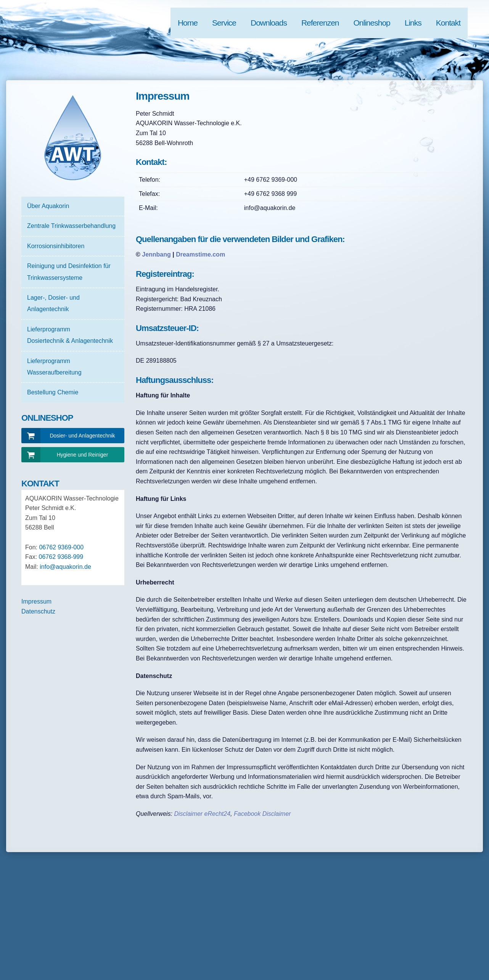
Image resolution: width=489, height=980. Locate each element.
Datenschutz (38, 611)
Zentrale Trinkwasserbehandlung (71, 226)
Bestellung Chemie (53, 392)
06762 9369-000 (61, 547)
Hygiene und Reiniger (83, 455)
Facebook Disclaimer (262, 814)
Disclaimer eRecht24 (202, 814)
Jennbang (156, 254)
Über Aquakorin (48, 206)
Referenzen (320, 23)
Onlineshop (372, 23)
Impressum (36, 601)
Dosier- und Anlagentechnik (82, 436)
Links (413, 23)
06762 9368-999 (61, 557)
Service (224, 23)
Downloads (269, 23)
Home (188, 23)
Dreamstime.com (200, 254)
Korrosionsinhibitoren (56, 246)
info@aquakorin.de (65, 567)
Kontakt (448, 23)
